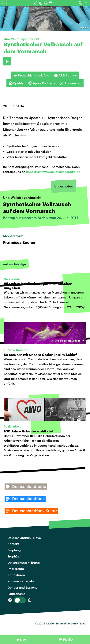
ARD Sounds (65, 75)
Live (23, 639)
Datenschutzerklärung (24, 563)
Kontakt (13, 544)
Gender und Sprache (22, 587)
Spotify (16, 83)
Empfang (14, 550)
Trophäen (14, 556)
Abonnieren (71, 83)
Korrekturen (16, 575)
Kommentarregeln (21, 581)
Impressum (16, 569)
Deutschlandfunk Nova (24, 538)
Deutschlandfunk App (32, 75)
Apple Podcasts (42, 83)
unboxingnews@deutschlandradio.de (53, 172)
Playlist (68, 639)
